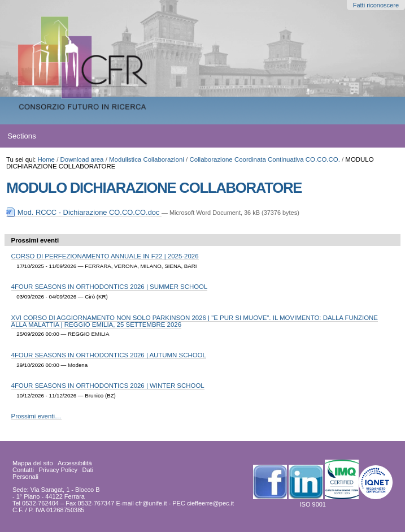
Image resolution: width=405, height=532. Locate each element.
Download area (82, 159)
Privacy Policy (58, 470)
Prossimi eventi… (36, 416)
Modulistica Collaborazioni (147, 159)
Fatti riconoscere (376, 5)
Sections (22, 136)
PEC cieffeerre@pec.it (203, 503)
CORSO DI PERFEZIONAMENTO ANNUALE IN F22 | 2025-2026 (105, 256)
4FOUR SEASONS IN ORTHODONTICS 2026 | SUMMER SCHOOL (110, 287)
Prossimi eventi (35, 240)
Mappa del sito (33, 463)
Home (46, 159)
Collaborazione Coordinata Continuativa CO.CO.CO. (264, 159)
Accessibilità (75, 463)
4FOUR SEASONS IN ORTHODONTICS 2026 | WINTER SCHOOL (108, 386)
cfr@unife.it (151, 503)
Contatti (23, 470)
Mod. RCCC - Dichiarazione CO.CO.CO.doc (84, 212)
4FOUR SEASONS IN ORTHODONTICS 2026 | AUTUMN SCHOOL (109, 355)
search (377, 136)
